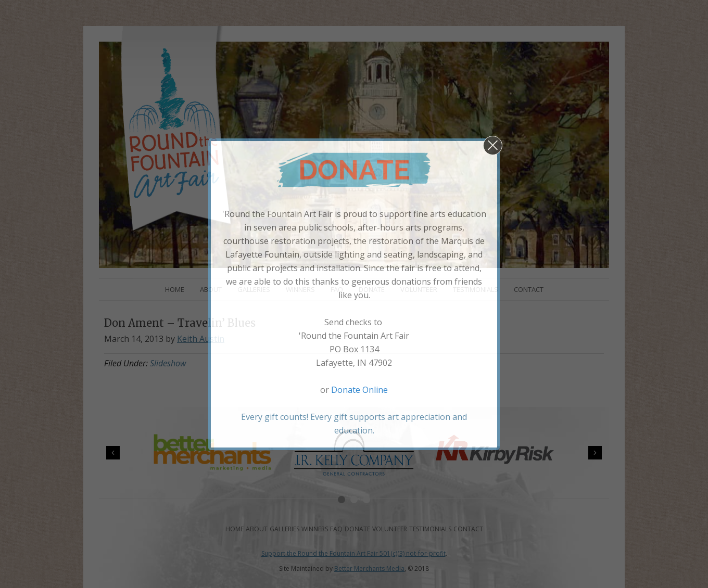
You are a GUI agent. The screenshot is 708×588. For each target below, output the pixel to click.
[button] (493, 145)
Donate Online (359, 390)
